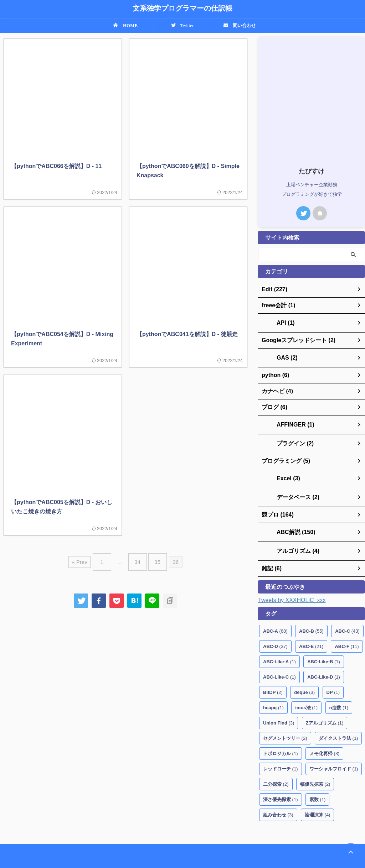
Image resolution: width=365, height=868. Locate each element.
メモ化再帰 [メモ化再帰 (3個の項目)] (325, 742)
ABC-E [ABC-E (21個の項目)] (311, 635)
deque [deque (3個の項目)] (304, 681)
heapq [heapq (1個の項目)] (273, 696)
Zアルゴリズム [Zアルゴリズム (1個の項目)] (325, 712)
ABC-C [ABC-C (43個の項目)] (347, 620)
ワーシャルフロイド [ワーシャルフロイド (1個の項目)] (334, 757)
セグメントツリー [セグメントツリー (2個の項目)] (285, 727)
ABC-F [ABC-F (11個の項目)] (347, 635)
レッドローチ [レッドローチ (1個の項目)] (281, 757)
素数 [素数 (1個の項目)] (318, 788)
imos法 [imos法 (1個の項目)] (306, 696)
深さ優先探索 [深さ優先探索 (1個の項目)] (281, 788)
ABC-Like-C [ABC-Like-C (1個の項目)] (279, 666)
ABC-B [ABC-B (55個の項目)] (311, 620)
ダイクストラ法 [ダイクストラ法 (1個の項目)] (338, 727)
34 (137, 559)
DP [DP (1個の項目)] (333, 681)
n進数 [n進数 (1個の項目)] (339, 696)
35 (154, 559)
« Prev (85, 559)
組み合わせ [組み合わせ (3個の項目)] (278, 803)
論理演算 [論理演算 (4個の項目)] (318, 803)
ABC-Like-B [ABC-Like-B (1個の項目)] (324, 650)
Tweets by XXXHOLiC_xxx (292, 589)
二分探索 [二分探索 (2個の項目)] (276, 773)
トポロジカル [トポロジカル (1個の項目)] (281, 742)
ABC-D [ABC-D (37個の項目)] (275, 635)
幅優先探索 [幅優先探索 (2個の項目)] (315, 773)
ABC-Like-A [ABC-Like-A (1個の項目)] (279, 650)
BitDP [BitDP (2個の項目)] (273, 681)
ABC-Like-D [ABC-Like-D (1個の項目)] (324, 666)
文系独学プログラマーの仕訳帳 (182, 8)
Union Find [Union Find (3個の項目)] (279, 712)
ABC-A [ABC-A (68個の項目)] (275, 620)
